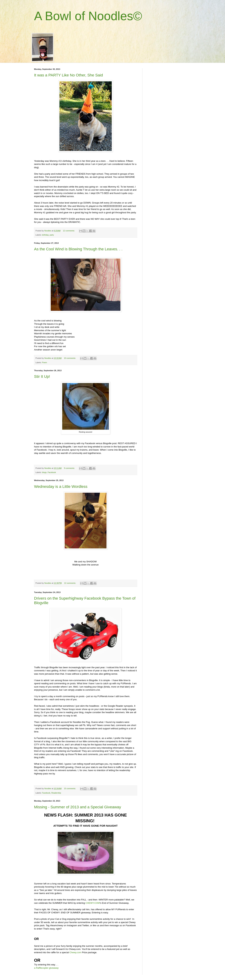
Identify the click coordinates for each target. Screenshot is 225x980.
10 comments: (70, 358)
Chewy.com (75, 952)
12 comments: (69, 231)
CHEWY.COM (93, 903)
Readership (56, 793)
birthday (45, 235)
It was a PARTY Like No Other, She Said (69, 75)
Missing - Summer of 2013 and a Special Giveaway (78, 807)
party (52, 235)
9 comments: (70, 468)
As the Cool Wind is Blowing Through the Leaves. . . (78, 249)
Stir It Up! (42, 376)
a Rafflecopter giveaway (46, 968)
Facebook (52, 472)
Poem (44, 362)
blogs (44, 472)
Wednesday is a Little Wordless (61, 487)
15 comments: (70, 788)
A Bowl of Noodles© (88, 16)
